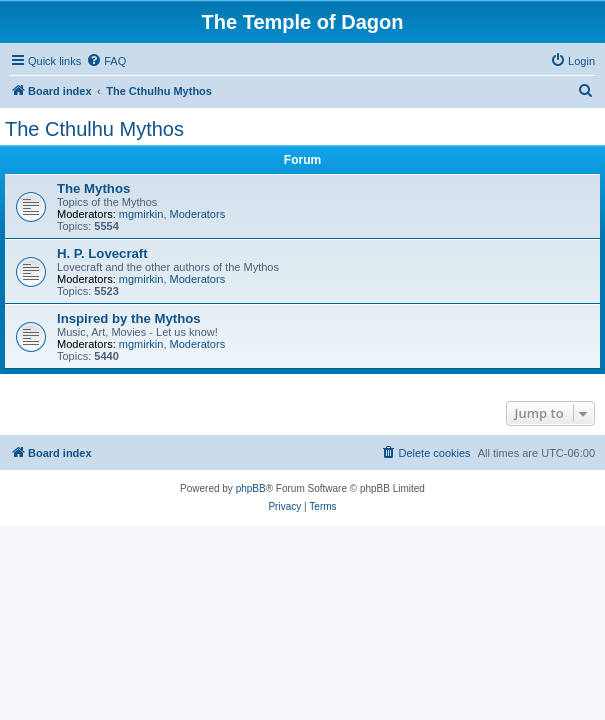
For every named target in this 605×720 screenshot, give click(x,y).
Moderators (198, 214)
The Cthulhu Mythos (94, 129)
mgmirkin (141, 214)
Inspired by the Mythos (129, 318)
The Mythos (93, 188)
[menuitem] (106, 61)
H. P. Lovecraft (102, 253)
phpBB (251, 488)
